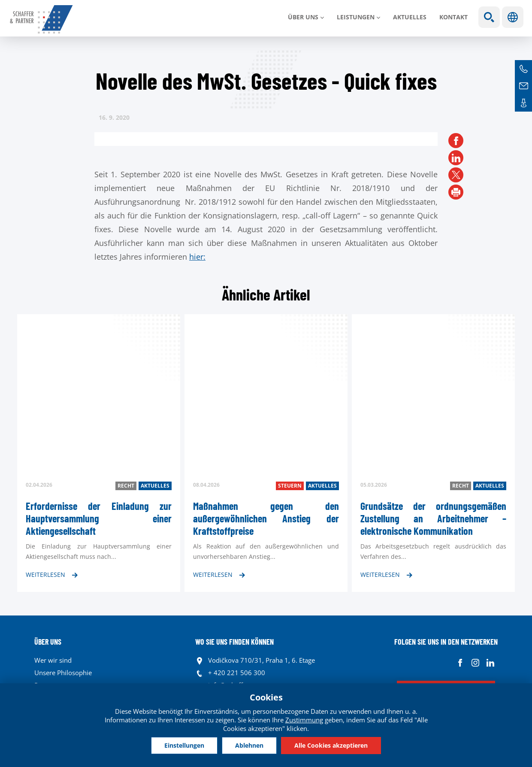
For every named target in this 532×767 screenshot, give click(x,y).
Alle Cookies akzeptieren (331, 745)
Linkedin (490, 662)
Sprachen (513, 17)
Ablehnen (249, 745)
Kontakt (453, 17)
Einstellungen (184, 745)
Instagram (475, 662)
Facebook (460, 662)
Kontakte (523, 103)
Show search (489, 17)
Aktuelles (410, 17)
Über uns (303, 17)
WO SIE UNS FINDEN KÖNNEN (234, 642)
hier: (197, 257)
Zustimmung (304, 720)
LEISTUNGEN (356, 17)
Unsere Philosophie (63, 673)
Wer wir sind (53, 660)
